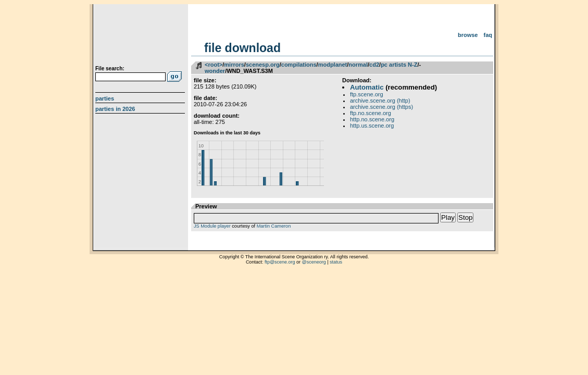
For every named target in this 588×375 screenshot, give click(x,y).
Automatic (367, 87)
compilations (299, 65)
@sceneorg (314, 262)
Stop (465, 217)
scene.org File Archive (141, 36)
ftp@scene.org (280, 262)
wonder (215, 71)
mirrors (234, 65)
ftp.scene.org (367, 94)
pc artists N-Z (399, 65)
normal (358, 65)
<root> (214, 65)
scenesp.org (263, 65)
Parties (105, 98)
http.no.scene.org (372, 119)
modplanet (333, 65)
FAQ (488, 35)
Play (448, 217)
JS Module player (212, 226)
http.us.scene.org (372, 126)
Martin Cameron (274, 226)
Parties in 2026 (115, 109)
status (336, 262)
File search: (110, 68)
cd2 (374, 65)
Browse (468, 35)
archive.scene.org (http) (380, 101)
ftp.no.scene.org (371, 113)
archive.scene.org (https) (381, 107)
